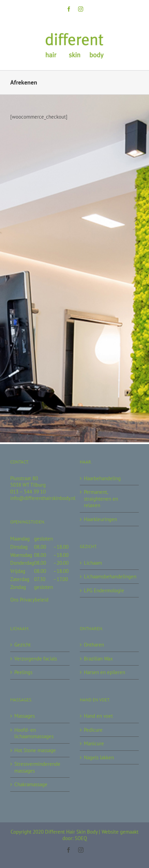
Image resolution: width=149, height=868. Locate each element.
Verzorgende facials (36, 659)
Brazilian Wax (98, 659)
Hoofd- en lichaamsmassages (34, 733)
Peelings (23, 672)
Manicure (94, 743)
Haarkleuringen (100, 519)
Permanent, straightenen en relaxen (101, 499)
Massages (25, 716)
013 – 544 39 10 (28, 492)
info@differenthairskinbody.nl (43, 498)
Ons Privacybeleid (29, 600)
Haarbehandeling (102, 478)
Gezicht (23, 645)
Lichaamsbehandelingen (110, 576)
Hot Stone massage (35, 750)
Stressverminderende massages (37, 767)
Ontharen (94, 645)
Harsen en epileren (105, 672)
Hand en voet (98, 716)
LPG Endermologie (104, 590)
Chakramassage (31, 784)
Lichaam (93, 563)
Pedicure (93, 730)
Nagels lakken (99, 757)
